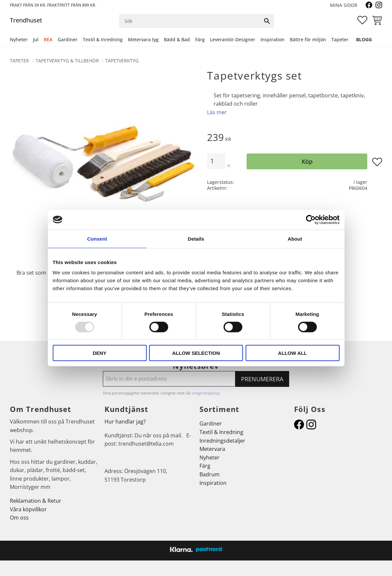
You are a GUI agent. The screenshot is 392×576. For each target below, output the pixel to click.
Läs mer (217, 112)
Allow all (292, 353)
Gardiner (211, 424)
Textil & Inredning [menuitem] (103, 39)
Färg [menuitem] (200, 39)
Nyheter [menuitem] (19, 39)
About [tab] (295, 238)
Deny (100, 353)
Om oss (19, 518)
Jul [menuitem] (36, 39)
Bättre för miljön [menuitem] (308, 39)
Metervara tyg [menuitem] (143, 39)
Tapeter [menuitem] (340, 39)
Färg (205, 466)
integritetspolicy (206, 393)
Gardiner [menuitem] (68, 39)
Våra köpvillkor (28, 509)
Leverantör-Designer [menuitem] (233, 39)
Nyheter (210, 457)
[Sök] (267, 21)
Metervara (212, 449)
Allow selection (196, 353)
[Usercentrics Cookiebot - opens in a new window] (311, 220)
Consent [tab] (97, 238)
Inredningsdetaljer (222, 441)
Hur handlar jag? (125, 422)
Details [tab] (196, 238)
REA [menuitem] (48, 39)
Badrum (210, 474)
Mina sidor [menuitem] (344, 5)
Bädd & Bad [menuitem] (177, 39)
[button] (362, 20)
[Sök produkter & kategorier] (190, 21)
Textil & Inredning (221, 432)
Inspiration (213, 483)
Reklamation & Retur (36, 501)
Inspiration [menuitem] (272, 39)
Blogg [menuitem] (364, 39)
